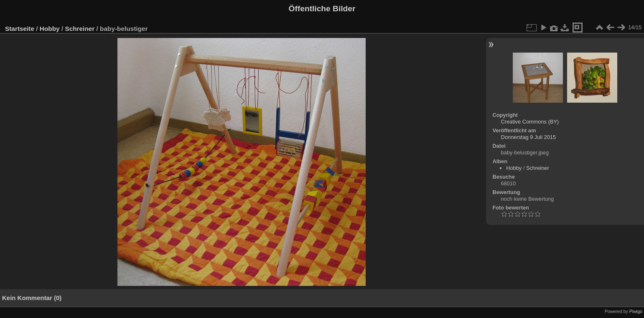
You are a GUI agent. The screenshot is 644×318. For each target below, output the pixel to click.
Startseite (20, 29)
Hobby (50, 29)
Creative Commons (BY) (530, 122)
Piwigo (636, 311)
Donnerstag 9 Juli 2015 (528, 137)
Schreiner (80, 29)
